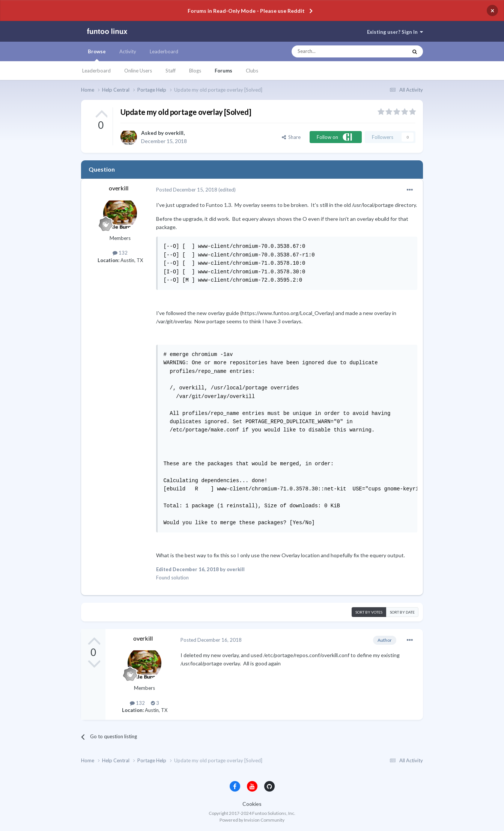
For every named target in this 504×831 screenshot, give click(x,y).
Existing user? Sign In (395, 32)
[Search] (335, 51)
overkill (174, 133)
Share (291, 137)
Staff (171, 71)
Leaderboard (96, 71)
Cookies (252, 804)
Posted (187, 190)
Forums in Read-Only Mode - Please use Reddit (246, 11)
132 (120, 253)
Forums (223, 71)
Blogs (195, 71)
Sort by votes (369, 612)
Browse (97, 55)
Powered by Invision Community (252, 820)
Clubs (252, 71)
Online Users (138, 71)
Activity (128, 51)
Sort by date (402, 612)
